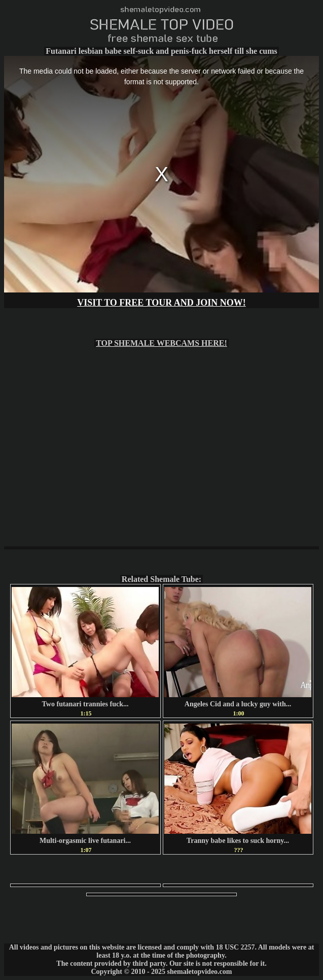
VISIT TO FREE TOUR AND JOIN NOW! (161, 303)
